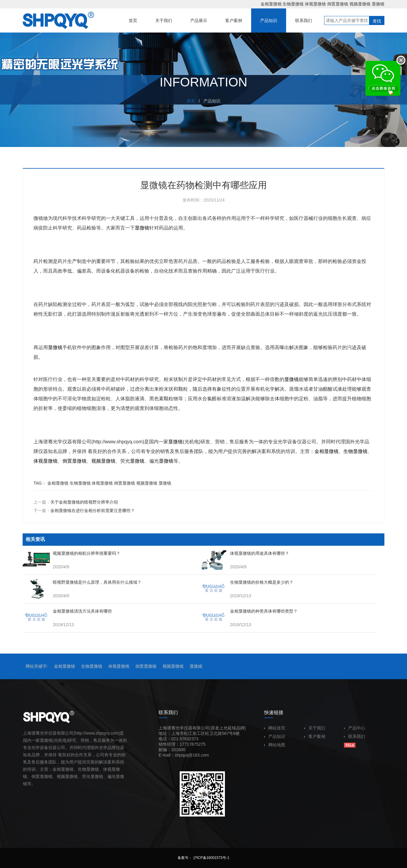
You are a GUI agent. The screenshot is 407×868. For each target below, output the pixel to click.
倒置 (67, 461)
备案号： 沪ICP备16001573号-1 (203, 858)
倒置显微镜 (338, 4)
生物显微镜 (293, 4)
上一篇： (76, 502)
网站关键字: (37, 666)
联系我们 (355, 736)
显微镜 (378, 4)
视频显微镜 (360, 4)
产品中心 (355, 728)
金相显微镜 (271, 4)
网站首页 (275, 728)
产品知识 (275, 736)
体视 (38, 461)
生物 (348, 451)
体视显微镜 (315, 4)
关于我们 (315, 728)
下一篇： (84, 510)
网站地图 (275, 745)
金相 (319, 451)
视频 (96, 461)
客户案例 (315, 736)
